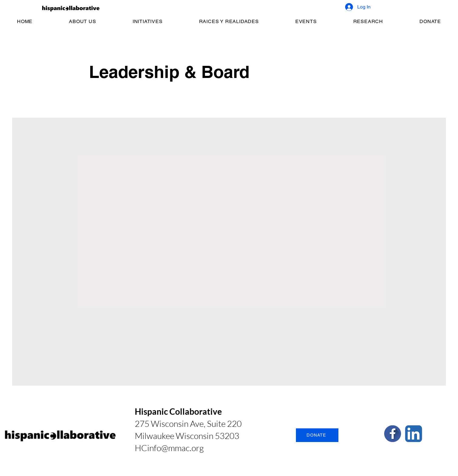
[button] (82, 21)
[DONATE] (317, 435)
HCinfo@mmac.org (169, 448)
